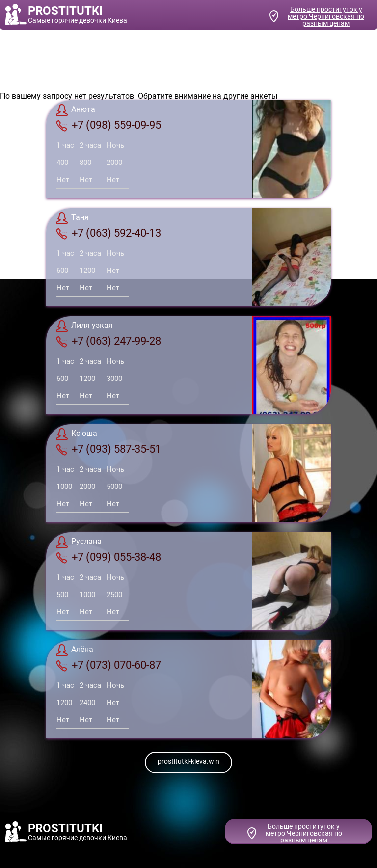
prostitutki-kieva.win (188, 761)
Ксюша (77, 434)
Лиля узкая (84, 326)
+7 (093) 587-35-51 (108, 449)
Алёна (75, 650)
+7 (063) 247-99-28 (108, 341)
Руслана (79, 542)
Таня (72, 218)
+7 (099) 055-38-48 (108, 557)
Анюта (76, 110)
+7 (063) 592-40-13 (108, 233)
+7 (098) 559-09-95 (108, 125)
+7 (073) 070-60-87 (108, 665)
